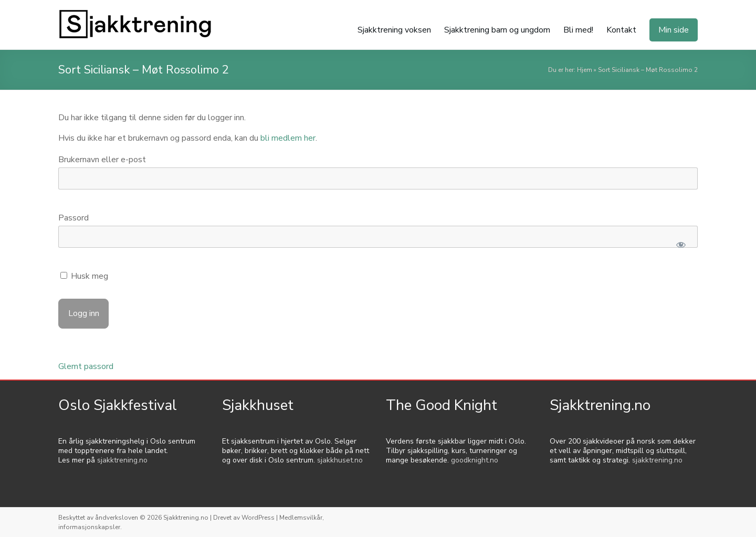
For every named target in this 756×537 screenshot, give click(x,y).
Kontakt (621, 30)
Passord (73, 218)
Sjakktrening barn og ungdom (497, 30)
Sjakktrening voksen (394, 30)
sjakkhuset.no (340, 460)
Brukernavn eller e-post (102, 160)
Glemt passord (86, 366)
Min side (674, 30)
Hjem (585, 70)
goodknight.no (475, 460)
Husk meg (84, 276)
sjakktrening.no (122, 460)
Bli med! (578, 30)
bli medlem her (288, 138)
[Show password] (681, 245)
